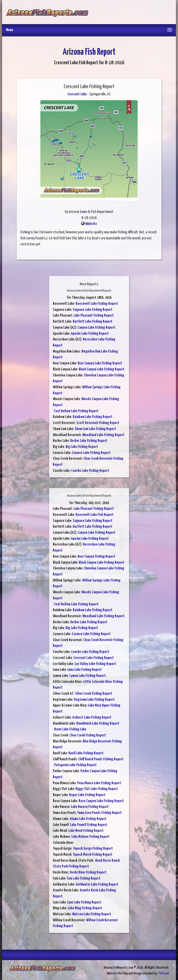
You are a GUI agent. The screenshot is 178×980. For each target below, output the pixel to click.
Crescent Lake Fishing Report (94, 658)
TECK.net (164, 973)
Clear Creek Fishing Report (88, 735)
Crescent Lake (77, 94)
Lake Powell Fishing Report (89, 825)
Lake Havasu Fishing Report (90, 807)
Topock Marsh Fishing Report (93, 855)
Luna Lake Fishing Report (85, 670)
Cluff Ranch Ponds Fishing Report (101, 759)
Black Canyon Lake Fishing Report (102, 369)
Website (91, 224)
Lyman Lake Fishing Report (88, 676)
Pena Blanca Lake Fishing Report (99, 783)
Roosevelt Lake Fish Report (95, 515)
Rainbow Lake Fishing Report (93, 417)
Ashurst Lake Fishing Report (92, 718)
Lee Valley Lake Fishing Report (95, 664)
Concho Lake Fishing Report (90, 471)
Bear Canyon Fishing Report (96, 557)
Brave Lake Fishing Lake (70, 729)
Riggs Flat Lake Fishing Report (97, 789)
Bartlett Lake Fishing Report (93, 322)
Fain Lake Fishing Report (84, 879)
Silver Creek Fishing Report (94, 694)
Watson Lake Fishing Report (92, 914)
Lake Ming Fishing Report (85, 908)
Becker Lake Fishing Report (89, 441)
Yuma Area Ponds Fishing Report (100, 813)
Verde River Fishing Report (88, 872)
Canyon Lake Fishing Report (97, 328)
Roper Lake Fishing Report (87, 795)
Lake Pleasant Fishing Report (94, 316)
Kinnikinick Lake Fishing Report (98, 724)
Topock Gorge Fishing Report (93, 849)
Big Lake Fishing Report (82, 447)
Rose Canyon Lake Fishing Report (101, 801)
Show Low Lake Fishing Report (95, 429)
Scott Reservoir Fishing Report (98, 423)
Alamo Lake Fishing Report (88, 819)
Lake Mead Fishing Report (86, 831)
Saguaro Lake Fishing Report (93, 310)
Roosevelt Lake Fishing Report (97, 304)
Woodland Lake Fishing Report (103, 435)
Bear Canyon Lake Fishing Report (100, 363)
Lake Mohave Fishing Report (91, 837)
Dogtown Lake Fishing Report (94, 700)
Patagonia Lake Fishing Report (75, 765)
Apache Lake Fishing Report (90, 334)
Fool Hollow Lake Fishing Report (76, 411)
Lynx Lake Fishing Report (84, 902)
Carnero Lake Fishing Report (91, 453)
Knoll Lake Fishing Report (86, 753)
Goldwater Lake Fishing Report (97, 885)
